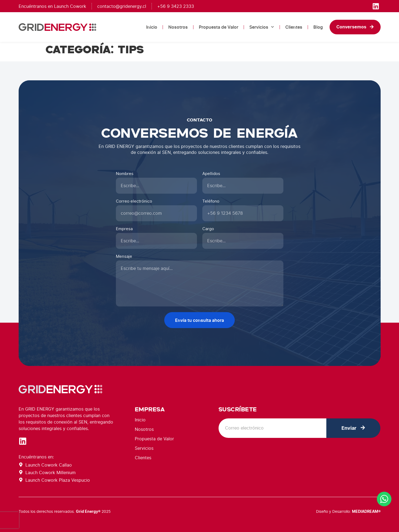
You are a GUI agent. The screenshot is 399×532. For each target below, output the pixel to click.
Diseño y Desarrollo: (348, 511)
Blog (318, 27)
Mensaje (124, 257)
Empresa (124, 229)
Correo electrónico (134, 201)
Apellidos (211, 174)
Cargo (208, 229)
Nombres (125, 174)
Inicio (152, 27)
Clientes (294, 27)
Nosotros (178, 27)
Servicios (262, 27)
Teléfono (211, 201)
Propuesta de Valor (219, 27)
